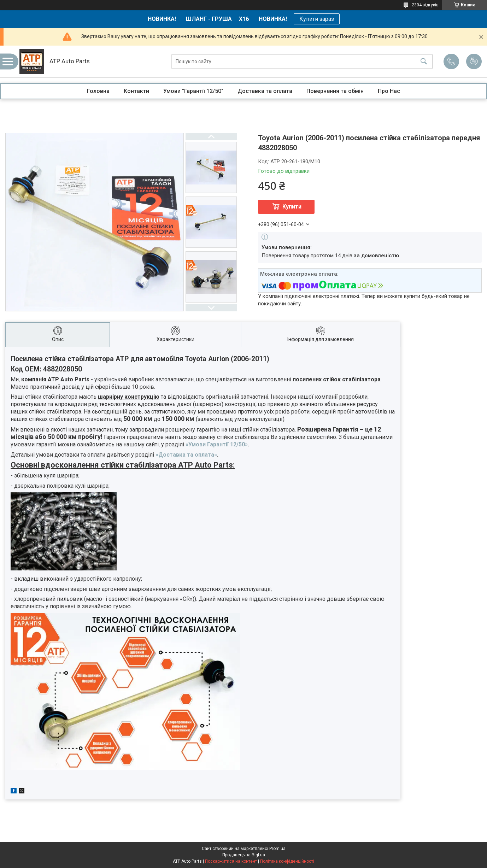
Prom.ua (277, 849)
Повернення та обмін (335, 91)
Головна (98, 91)
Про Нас (389, 91)
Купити (292, 207)
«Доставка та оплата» (186, 455)
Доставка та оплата (265, 91)
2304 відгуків (425, 5)
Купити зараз (317, 19)
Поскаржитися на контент (231, 861)
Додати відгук (474, 61)
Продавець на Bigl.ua (244, 855)
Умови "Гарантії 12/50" (193, 91)
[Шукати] (424, 62)
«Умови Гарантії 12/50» (217, 444)
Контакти (136, 91)
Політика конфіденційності (287, 861)
